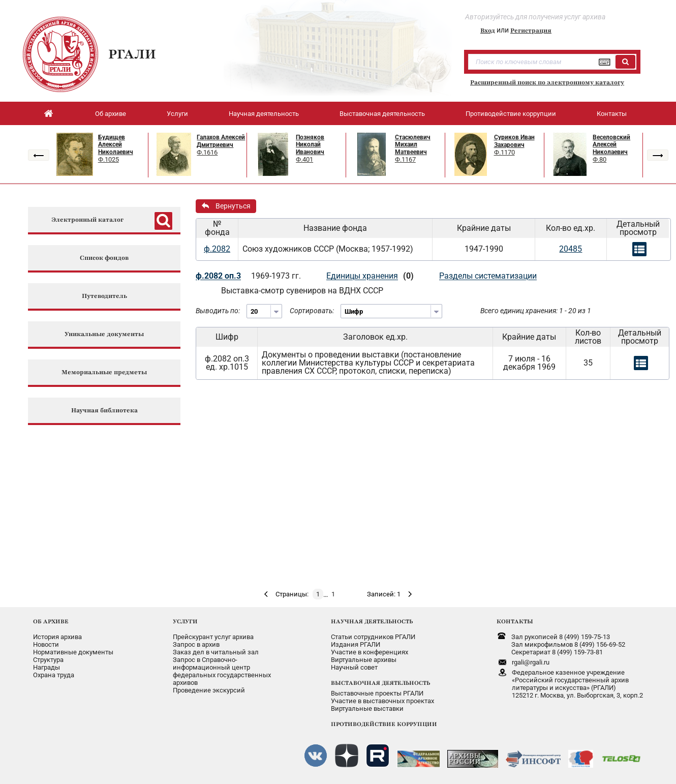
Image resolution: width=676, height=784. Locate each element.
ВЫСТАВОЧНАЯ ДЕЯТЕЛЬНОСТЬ (380, 683)
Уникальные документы (104, 334)
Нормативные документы (73, 652)
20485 (571, 249)
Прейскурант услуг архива (213, 637)
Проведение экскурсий (209, 690)
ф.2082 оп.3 (218, 276)
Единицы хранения (362, 276)
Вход (488, 31)
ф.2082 (217, 249)
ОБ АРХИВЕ (51, 621)
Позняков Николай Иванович (310, 145)
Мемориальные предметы (104, 372)
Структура (48, 660)
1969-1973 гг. (276, 276)
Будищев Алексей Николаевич (116, 145)
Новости (46, 644)
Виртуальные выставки (367, 708)
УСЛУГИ (185, 621)
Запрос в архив (196, 644)
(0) (408, 276)
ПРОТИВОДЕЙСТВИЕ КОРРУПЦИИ (384, 724)
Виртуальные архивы (364, 660)
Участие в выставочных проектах (382, 701)
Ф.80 (600, 159)
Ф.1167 (405, 159)
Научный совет (354, 667)
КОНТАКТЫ (515, 621)
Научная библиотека (104, 411)
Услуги (177, 114)
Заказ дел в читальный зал (216, 652)
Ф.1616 (207, 152)
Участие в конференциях (370, 652)
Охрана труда (54, 675)
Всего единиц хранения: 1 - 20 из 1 (536, 311)
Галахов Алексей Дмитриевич (221, 141)
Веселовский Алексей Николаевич (611, 145)
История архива (57, 637)
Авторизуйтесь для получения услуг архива (535, 17)
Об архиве (111, 114)
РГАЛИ (132, 54)
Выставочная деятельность (382, 114)
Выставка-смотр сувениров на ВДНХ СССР (302, 291)
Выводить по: (218, 311)
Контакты (612, 114)
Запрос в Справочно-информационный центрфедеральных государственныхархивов (222, 671)
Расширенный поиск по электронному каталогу (547, 82)
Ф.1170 (504, 152)
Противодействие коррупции (511, 114)
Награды (47, 667)
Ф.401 (304, 159)
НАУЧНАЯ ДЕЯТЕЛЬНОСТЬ (372, 621)
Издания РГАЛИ (356, 644)
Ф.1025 (109, 159)
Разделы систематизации (488, 276)
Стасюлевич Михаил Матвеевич (413, 145)
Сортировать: (312, 311)
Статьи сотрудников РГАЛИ (373, 637)
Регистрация (531, 31)
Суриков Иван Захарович (514, 141)
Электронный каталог (87, 220)
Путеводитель (104, 296)
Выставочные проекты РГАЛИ (377, 693)
